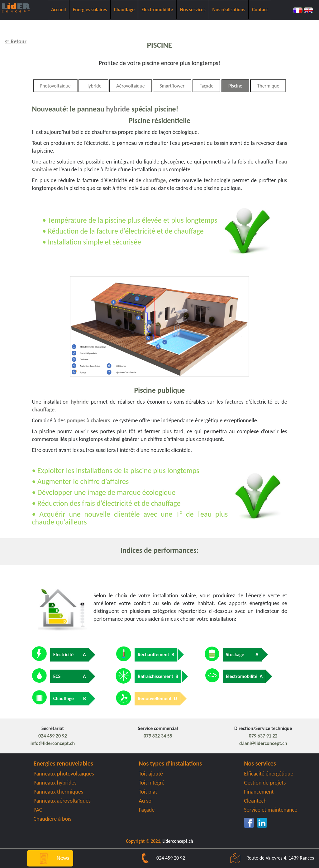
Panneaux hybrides (55, 783)
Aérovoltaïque (130, 86)
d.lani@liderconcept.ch (263, 743)
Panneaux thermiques (59, 792)
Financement (259, 792)
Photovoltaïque (55, 86)
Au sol (146, 801)
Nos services (193, 9)
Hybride (93, 86)
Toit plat (148, 792)
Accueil (59, 9)
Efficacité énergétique (269, 774)
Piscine (235, 86)
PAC (38, 810)
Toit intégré (152, 783)
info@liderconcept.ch (53, 743)
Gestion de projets (265, 783)
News (50, 858)
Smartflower (172, 86)
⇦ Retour (16, 41)
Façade (206, 86)
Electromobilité (157, 9)
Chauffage (124, 9)
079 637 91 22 (263, 736)
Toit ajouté (151, 774)
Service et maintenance (271, 810)
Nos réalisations (229, 9)
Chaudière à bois (53, 819)
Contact (260, 9)
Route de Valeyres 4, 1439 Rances (269, 858)
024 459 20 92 (53, 736)
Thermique (268, 86)
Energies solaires (90, 9)
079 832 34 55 (158, 736)
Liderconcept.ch (178, 841)
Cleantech (255, 801)
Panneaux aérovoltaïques (62, 801)
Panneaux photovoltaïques (64, 774)
